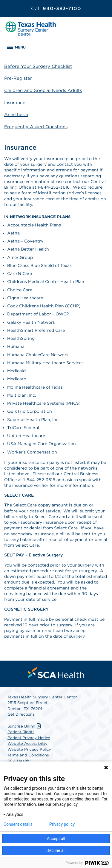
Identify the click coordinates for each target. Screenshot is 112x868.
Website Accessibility (27, 743)
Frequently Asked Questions (36, 127)
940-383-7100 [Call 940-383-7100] (56, 8)
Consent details (18, 824)
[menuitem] (56, 672)
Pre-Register (18, 78)
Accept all (56, 839)
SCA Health (19, 761)
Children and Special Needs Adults (43, 90)
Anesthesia (16, 115)
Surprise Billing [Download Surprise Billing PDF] (25, 726)
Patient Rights (21, 732)
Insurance (15, 103)
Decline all (56, 850)
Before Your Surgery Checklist (38, 66)
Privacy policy (62, 824)
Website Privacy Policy (29, 749)
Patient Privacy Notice (29, 738)
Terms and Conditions (28, 755)
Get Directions (21, 714)
